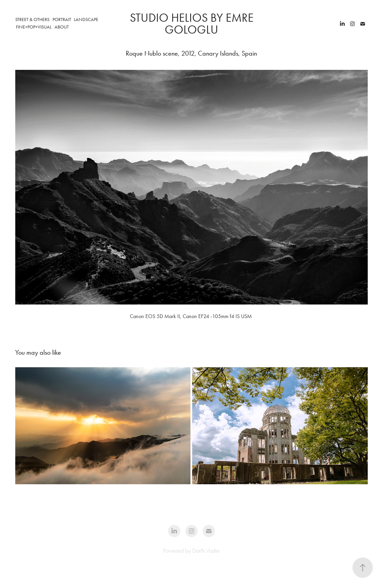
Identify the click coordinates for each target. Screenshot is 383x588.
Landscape (86, 19)
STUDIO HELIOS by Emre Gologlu (193, 24)
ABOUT (62, 27)
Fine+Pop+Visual (34, 27)
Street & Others (32, 19)
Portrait (62, 19)
